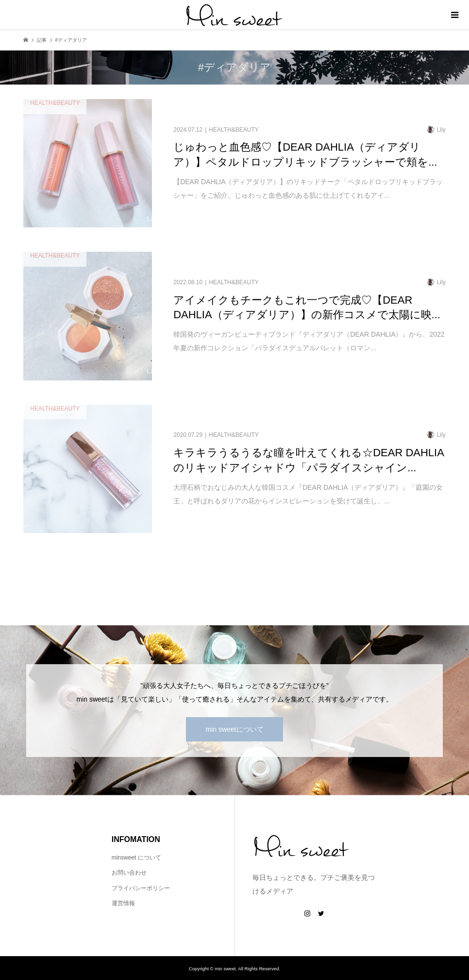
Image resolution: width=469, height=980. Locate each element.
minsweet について (136, 858)
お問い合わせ (129, 873)
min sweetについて (234, 729)
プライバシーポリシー (141, 888)
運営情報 (123, 903)
